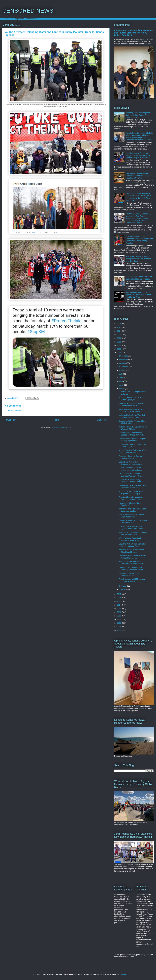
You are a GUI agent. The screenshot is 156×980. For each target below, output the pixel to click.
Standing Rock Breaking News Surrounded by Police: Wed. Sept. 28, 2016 (138, 115)
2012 (119, 612)
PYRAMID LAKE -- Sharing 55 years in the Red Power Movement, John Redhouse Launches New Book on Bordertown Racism (138, 218)
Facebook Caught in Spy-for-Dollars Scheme (131, 457)
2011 (119, 616)
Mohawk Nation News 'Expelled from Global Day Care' (132, 416)
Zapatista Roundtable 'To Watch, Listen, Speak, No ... (132, 399)
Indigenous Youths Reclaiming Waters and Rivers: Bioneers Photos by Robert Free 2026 (134, 33)
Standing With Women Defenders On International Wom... (133, 545)
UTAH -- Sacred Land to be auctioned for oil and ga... (130, 469)
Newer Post (10, 420)
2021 (119, 342)
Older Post (102, 420)
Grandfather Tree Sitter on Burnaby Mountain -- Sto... (131, 475)
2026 (119, 324)
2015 (119, 601)
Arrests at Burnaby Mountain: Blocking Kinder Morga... (131, 498)
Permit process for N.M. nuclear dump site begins (132, 580)
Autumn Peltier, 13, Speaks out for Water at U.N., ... (133, 428)
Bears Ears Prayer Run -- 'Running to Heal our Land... (131, 463)
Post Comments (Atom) (62, 427)
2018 (119, 353)
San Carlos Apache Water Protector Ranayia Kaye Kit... (132, 563)
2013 (119, 609)
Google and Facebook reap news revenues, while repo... (132, 486)
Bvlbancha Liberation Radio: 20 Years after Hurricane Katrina (139, 278)
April (121, 385)
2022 (119, 338)
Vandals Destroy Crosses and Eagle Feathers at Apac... (131, 492)
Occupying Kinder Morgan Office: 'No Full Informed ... (132, 422)
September (124, 367)
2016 (119, 598)
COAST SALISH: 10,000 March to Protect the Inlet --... (133, 522)
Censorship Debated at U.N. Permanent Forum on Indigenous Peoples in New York (139, 176)
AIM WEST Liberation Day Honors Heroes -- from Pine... (133, 533)
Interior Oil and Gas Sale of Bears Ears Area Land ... (133, 510)
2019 (119, 349)
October (123, 363)
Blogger (123, 974)
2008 (119, 627)
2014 (119, 605)
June (122, 378)
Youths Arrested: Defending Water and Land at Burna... (133, 451)
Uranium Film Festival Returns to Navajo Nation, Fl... (132, 557)
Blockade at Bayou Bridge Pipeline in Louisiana (129, 574)
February (123, 586)
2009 (119, 623)
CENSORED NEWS (28, 11)
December (124, 356)
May (121, 381)
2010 (119, 619)
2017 (119, 594)
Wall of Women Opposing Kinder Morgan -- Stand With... (132, 539)
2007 (119, 630)
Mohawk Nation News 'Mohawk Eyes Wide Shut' (132, 516)
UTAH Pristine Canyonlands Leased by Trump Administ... (132, 434)
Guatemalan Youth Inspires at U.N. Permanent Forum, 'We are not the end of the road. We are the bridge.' (139, 197)
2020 (119, 345)
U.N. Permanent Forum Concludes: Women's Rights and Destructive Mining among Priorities (139, 240)
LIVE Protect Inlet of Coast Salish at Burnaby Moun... (132, 446)
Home (56, 420)
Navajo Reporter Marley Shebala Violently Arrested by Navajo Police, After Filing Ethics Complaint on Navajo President (139, 136)
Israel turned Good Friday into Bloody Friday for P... (131, 405)
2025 (119, 327)
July (121, 374)
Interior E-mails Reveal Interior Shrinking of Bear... (131, 551)
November (124, 359)
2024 (119, 331)
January (123, 590)
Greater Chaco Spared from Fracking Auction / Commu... (131, 568)
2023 (119, 335)
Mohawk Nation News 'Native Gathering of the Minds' (131, 410)
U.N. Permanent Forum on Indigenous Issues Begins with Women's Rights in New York (138, 155)
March (122, 388)
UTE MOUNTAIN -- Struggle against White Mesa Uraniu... (132, 528)
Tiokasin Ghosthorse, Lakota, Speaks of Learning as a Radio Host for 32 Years (139, 295)
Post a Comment (15, 410)
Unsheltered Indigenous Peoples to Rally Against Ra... (132, 440)
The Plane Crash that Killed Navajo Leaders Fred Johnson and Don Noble (138, 259)
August (122, 370)
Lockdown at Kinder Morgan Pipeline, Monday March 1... (131, 481)
